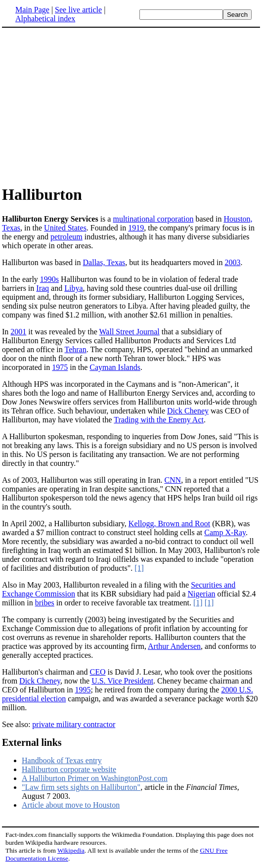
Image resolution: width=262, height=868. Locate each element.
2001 (18, 332)
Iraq (43, 288)
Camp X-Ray (225, 532)
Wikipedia (71, 850)
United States (65, 228)
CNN (173, 480)
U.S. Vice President (122, 681)
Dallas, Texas (104, 262)
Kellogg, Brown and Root (169, 524)
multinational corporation (153, 219)
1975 (60, 367)
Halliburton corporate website (69, 769)
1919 (136, 228)
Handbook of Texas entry (62, 760)
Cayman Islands (115, 367)
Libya (73, 288)
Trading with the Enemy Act (159, 420)
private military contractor (74, 724)
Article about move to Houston (71, 805)
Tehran (75, 349)
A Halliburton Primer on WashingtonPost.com (95, 778)
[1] (139, 568)
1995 (83, 690)
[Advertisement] (85, 106)
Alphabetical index (45, 19)
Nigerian (202, 594)
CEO (98, 672)
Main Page (32, 10)
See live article (78, 10)
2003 (233, 262)
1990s (49, 279)
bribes (45, 603)
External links (32, 742)
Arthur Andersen (174, 646)
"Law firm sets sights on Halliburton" (81, 787)
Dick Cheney (188, 411)
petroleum (66, 237)
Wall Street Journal (130, 332)
